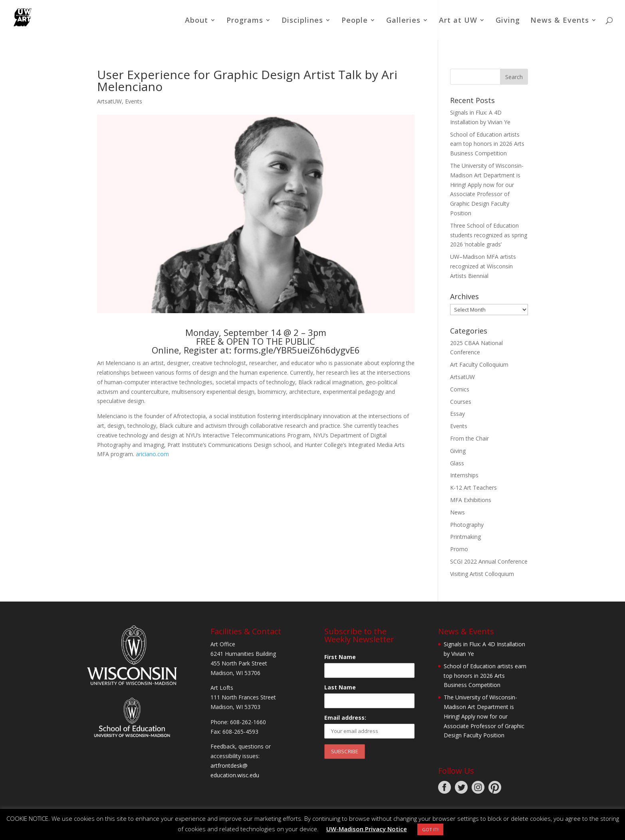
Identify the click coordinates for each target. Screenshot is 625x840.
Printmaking (465, 537)
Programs (245, 21)
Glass (457, 463)
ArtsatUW (109, 101)
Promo (459, 549)
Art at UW (458, 21)
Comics (460, 389)
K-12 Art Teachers (473, 488)
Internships (464, 475)
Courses (461, 402)
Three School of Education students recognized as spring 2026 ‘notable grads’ (489, 235)
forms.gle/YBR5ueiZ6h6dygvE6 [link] (297, 350)
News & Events (560, 21)
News (457, 512)
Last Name (340, 687)
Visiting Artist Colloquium (482, 574)
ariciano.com (152, 454)
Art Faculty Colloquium (479, 364)
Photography (467, 525)
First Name (340, 657)
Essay (457, 414)
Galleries (403, 21)
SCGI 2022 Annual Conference (489, 561)
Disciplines (302, 21)
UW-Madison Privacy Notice (367, 829)
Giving (508, 21)
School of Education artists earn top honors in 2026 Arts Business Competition (487, 144)
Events (134, 101)
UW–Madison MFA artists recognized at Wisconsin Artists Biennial (483, 266)
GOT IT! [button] (430, 829)
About (196, 21)
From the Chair (469, 438)
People (355, 21)
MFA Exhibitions (471, 500)
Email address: (345, 718)
